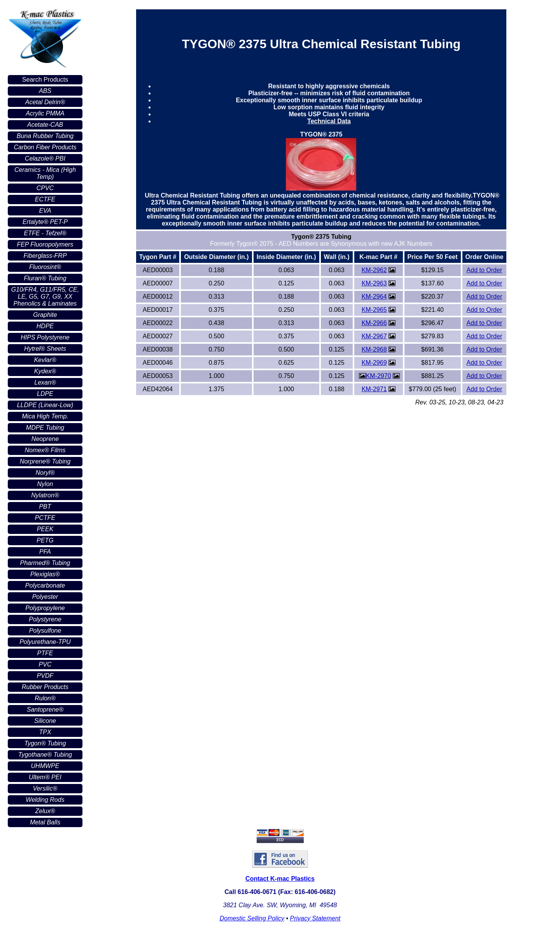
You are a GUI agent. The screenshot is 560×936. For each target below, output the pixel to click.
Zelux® (45, 811)
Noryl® (45, 473)
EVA (45, 211)
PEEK (45, 529)
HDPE (45, 326)
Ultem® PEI (45, 777)
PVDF (45, 676)
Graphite (45, 315)
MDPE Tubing (45, 428)
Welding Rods (45, 800)
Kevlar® (45, 360)
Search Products (45, 80)
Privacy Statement (315, 918)
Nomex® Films (45, 450)
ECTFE (45, 199)
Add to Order (485, 270)
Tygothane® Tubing (45, 755)
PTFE (45, 653)
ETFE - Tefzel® (45, 233)
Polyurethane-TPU (45, 642)
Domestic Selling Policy (252, 918)
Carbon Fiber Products (45, 147)
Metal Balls (45, 822)
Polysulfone (45, 631)
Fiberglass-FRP (45, 256)
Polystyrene (45, 619)
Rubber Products (45, 687)
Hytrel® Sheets (45, 349)
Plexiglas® (45, 574)
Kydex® (45, 371)
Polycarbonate (45, 585)
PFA (45, 552)
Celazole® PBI (45, 158)
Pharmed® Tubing (45, 563)
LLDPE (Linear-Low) (45, 405)
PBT (45, 506)
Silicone (45, 721)
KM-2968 (374, 349)
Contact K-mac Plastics (280, 879)
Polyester (45, 597)
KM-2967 (374, 336)
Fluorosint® (45, 267)
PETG (45, 540)
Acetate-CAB (45, 125)
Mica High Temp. (45, 416)
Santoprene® (45, 709)
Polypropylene (45, 608)
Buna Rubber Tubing (45, 136)
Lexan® (45, 382)
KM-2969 (374, 363)
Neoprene (45, 439)
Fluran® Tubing (45, 278)
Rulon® (45, 698)
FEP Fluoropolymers (45, 244)
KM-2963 (374, 283)
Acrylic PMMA (45, 113)
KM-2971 (374, 389)
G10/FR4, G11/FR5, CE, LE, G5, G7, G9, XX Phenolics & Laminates (45, 297)
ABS (45, 91)
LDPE (45, 394)
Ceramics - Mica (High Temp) (45, 173)
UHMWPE (45, 766)
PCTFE (45, 518)
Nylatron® (45, 495)
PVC (45, 664)
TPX (45, 732)
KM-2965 (374, 310)
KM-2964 (374, 297)
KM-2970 (379, 376)
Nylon (45, 484)
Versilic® (45, 788)
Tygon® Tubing (45, 743)
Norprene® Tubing (45, 461)
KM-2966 (374, 323)
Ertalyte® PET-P (45, 222)
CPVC (45, 188)
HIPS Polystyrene (45, 337)
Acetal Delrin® (45, 102)
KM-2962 (374, 270)
